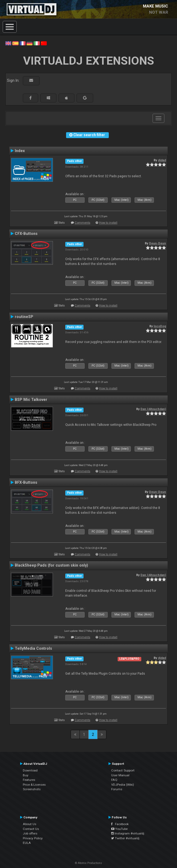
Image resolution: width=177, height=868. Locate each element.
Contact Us (31, 829)
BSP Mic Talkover (31, 400)
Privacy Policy (33, 838)
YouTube (119, 829)
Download (30, 770)
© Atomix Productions (88, 863)
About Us (30, 824)
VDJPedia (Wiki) (123, 785)
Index (20, 151)
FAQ (114, 780)
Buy (26, 775)
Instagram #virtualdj (128, 833)
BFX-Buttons (26, 482)
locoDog (160, 326)
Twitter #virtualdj (125, 838)
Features (29, 780)
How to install (108, 223)
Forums (117, 789)
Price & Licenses (34, 785)
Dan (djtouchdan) (153, 409)
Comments (82, 223)
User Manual (120, 775)
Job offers (30, 833)
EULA (27, 843)
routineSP (24, 317)
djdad (162, 160)
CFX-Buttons (26, 234)
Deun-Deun (158, 243)
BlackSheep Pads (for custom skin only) (51, 565)
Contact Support (123, 770)
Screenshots (32, 789)
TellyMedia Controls (33, 648)
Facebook (120, 824)
